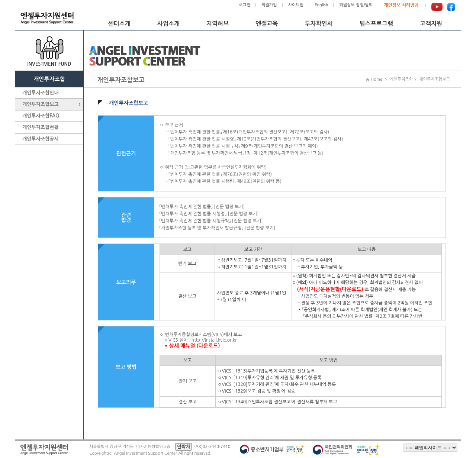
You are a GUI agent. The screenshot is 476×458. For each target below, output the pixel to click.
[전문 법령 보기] (229, 207)
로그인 (245, 5)
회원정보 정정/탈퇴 (356, 5)
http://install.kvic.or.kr (214, 340)
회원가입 (269, 5)
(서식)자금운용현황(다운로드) (330, 289)
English (321, 5)
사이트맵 (296, 5)
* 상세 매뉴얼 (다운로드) (192, 346)
